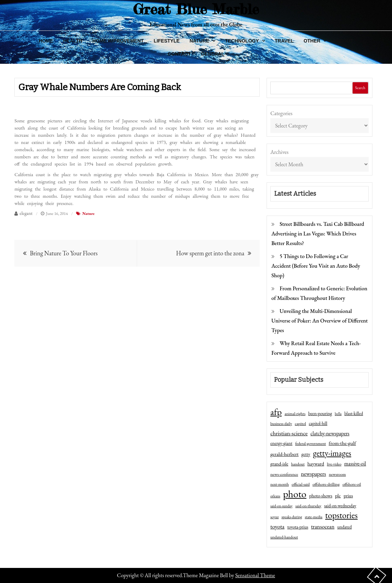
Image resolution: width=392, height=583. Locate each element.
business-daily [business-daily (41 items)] (281, 424)
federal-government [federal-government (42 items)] (310, 444)
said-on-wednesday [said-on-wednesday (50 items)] (340, 506)
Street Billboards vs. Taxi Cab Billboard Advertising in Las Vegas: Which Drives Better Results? (318, 234)
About (345, 41)
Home (46, 41)
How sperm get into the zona (210, 253)
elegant (26, 213)
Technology (242, 41)
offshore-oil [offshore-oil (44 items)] (352, 484)
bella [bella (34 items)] (338, 414)
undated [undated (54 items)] (344, 527)
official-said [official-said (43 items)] (301, 484)
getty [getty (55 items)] (306, 454)
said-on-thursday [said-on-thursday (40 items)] (308, 506)
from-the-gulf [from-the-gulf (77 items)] (342, 443)
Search (360, 88)
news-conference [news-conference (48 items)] (284, 474)
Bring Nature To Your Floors (64, 253)
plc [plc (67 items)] (338, 495)
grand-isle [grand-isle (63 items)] (279, 464)
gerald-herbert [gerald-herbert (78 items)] (284, 454)
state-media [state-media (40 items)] (314, 517)
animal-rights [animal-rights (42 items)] (295, 414)
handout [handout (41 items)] (298, 464)
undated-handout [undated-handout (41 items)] (284, 537)
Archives (279, 152)
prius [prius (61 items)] (348, 496)
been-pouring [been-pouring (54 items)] (320, 413)
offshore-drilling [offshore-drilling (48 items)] (326, 484)
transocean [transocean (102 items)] (323, 526)
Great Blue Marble (196, 9)
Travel (284, 41)
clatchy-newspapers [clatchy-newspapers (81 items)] (330, 433)
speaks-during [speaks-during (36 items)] (292, 517)
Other (312, 41)
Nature (199, 41)
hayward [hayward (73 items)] (316, 464)
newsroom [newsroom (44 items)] (338, 474)
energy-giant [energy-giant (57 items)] (281, 443)
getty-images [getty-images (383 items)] (332, 453)
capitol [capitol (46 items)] (300, 423)
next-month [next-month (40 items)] (280, 484)
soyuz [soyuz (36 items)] (274, 517)
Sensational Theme (255, 575)
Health (73, 41)
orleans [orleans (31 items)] (275, 496)
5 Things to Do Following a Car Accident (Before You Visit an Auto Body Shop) (316, 266)
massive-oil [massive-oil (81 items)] (355, 464)
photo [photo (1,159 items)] (295, 494)
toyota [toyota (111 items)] (277, 526)
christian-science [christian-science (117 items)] (289, 433)
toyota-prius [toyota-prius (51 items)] (298, 527)
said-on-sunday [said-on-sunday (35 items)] (281, 506)
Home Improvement (118, 41)
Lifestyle (167, 41)
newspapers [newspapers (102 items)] (313, 474)
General (212, 54)
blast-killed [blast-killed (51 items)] (354, 414)
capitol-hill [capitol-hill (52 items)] (318, 423)
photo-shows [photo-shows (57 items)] (321, 496)
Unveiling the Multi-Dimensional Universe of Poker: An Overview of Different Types (320, 321)
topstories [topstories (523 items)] (341, 515)
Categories (281, 113)
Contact (179, 54)
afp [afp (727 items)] (276, 412)
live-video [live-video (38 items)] (334, 464)
